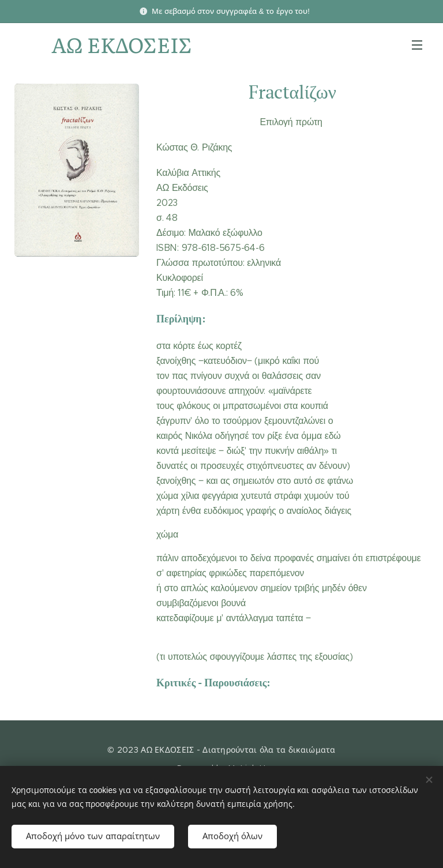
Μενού (417, 45)
